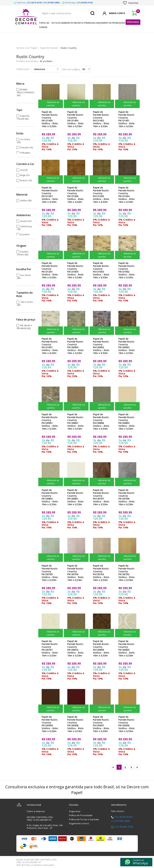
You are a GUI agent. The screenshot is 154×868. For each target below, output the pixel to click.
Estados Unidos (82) (23, 253)
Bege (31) (25, 175)
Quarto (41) (26, 221)
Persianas (133, 22)
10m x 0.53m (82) (25, 303)
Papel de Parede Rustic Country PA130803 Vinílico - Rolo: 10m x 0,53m (127, 422)
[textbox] (68, 13)
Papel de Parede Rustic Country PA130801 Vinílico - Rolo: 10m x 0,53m (76, 497)
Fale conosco (118, 811)
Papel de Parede (44, 25)
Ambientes (67, 23)
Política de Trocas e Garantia (84, 819)
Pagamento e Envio (79, 823)
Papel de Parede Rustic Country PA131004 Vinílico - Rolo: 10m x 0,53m (76, 270)
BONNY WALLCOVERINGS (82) (26, 92)
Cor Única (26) (24, 141)
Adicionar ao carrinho (51, 104)
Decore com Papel (27, 48)
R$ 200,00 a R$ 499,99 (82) (24, 327)
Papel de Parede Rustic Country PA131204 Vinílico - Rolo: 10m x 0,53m (127, 195)
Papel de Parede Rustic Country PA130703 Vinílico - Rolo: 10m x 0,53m (101, 573)
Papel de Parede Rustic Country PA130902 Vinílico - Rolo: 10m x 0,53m (127, 346)
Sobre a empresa (36, 811)
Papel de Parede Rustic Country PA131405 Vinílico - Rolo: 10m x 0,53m (50, 119)
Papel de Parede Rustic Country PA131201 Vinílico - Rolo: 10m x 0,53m (50, 270)
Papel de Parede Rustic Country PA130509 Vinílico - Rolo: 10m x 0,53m (50, 724)
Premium (89, 23)
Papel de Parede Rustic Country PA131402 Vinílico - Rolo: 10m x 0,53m (101, 119)
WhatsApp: (78, 3)
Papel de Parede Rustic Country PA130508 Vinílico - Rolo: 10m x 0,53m (76, 724)
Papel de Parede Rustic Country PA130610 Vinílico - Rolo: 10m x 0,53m (76, 648)
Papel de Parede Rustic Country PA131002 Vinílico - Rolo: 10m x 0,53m (127, 270)
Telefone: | (37, 3)
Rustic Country (69, 48)
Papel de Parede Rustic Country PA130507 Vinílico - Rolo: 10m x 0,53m (101, 724)
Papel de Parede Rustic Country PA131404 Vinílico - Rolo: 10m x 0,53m (76, 119)
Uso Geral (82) (24, 277)
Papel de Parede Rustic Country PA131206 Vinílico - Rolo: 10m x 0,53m (76, 195)
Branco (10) (26, 180)
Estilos (56, 23)
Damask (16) (27, 147)
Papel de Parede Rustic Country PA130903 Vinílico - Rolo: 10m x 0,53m (101, 346)
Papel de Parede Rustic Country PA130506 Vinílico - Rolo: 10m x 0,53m (127, 724)
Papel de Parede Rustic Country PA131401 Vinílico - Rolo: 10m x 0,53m (127, 119)
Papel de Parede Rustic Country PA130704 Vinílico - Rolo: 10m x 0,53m (76, 573)
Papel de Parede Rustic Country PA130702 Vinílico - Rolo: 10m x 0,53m (127, 573)
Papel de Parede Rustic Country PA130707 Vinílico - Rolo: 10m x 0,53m (101, 497)
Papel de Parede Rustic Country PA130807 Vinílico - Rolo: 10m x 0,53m (76, 422)
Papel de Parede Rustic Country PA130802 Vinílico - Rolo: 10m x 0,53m (50, 497)
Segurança (75, 811)
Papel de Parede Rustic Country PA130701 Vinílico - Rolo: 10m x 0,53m (50, 648)
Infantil (79, 23)
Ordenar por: (23, 69)
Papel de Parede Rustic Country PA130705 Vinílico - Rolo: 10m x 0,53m (50, 573)
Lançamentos (103, 23)
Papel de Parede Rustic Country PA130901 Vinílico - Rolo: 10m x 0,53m (50, 422)
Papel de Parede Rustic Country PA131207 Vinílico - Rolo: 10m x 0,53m (50, 195)
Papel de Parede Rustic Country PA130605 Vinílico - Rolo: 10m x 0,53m (127, 648)
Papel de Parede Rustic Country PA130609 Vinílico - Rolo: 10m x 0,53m (101, 648)
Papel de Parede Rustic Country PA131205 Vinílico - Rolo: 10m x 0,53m (101, 195)
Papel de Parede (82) (23, 117)
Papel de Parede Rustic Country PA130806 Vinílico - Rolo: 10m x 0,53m (101, 422)
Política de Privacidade (81, 815)
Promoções (119, 23)
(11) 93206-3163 (124, 827)
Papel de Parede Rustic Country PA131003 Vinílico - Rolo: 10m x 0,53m (101, 270)
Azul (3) (24, 170)
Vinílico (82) (26, 200)
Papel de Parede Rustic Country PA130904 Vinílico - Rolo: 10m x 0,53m (76, 346)
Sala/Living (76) (24, 228)
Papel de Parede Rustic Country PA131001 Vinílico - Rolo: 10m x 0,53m (50, 346)
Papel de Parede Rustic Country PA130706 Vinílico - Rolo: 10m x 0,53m (127, 497)
